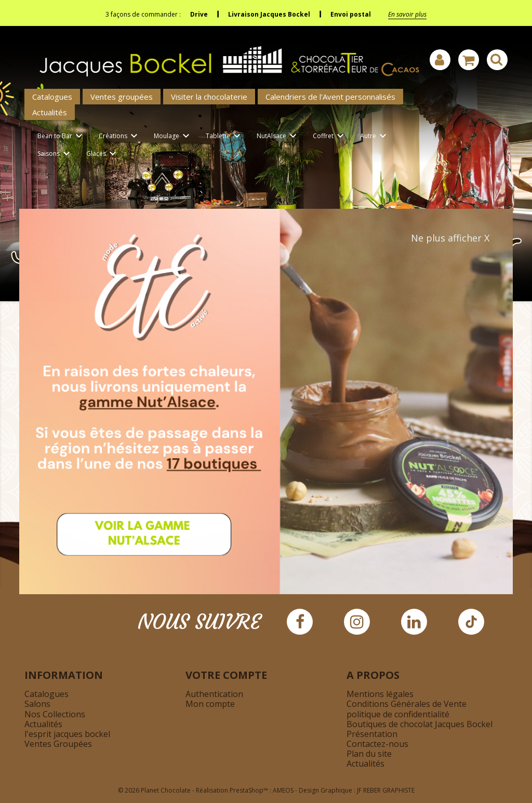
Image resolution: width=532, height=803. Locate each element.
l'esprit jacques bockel (67, 734)
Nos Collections (55, 714)
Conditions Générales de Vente (407, 704)
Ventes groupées (122, 97)
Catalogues (52, 97)
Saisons (55, 154)
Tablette (225, 136)
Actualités (50, 112)
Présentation (372, 734)
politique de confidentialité (398, 714)
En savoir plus (407, 14)
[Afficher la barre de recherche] (497, 60)
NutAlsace (278, 136)
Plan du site (369, 754)
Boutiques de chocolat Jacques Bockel (420, 724)
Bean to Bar (62, 136)
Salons (37, 704)
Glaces (103, 154)
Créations (120, 136)
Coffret (330, 136)
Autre (375, 136)
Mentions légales (380, 694)
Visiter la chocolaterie (209, 97)
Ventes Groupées (58, 744)
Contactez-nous (377, 744)
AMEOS (283, 790)
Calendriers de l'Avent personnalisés (330, 97)
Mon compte (210, 704)
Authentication (214, 694)
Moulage (173, 136)
